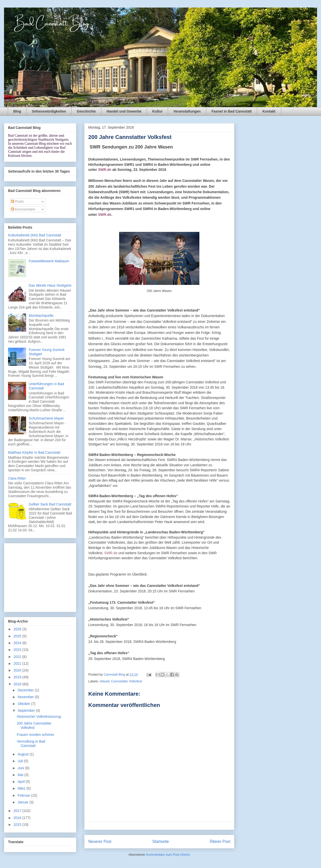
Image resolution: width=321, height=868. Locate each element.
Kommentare (23, 209)
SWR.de (105, 170)
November (26, 697)
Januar (23, 802)
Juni (21, 768)
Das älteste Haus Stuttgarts (50, 285)
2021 (18, 663)
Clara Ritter (17, 478)
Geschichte (86, 111)
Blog (17, 111)
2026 (18, 629)
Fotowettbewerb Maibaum (49, 261)
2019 (18, 677)
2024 (18, 643)
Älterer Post (220, 841)
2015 (18, 825)
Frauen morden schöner (35, 735)
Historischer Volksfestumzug (39, 717)
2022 (18, 657)
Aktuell (104, 681)
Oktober (24, 704)
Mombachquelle (41, 316)
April (22, 782)
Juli (21, 761)
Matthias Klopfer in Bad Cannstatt (34, 452)
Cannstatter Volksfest (127, 681)
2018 (18, 684)
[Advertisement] (40, 577)
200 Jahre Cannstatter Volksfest (34, 725)
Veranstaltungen (187, 111)
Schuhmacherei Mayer (46, 418)
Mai (21, 775)
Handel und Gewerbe (124, 111)
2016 (18, 818)
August (23, 754)
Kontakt (269, 111)
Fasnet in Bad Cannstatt (231, 111)
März (22, 788)
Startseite (160, 841)
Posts (17, 201)
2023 (18, 650)
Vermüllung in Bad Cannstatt (31, 744)
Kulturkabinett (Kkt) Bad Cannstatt (35, 235)
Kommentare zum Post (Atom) (168, 855)
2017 (18, 811)
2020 (18, 670)
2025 (18, 636)
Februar (24, 795)
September (27, 710)
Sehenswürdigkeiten (49, 111)
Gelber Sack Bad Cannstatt (50, 504)
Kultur (157, 111)
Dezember (26, 690)
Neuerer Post (100, 841)
